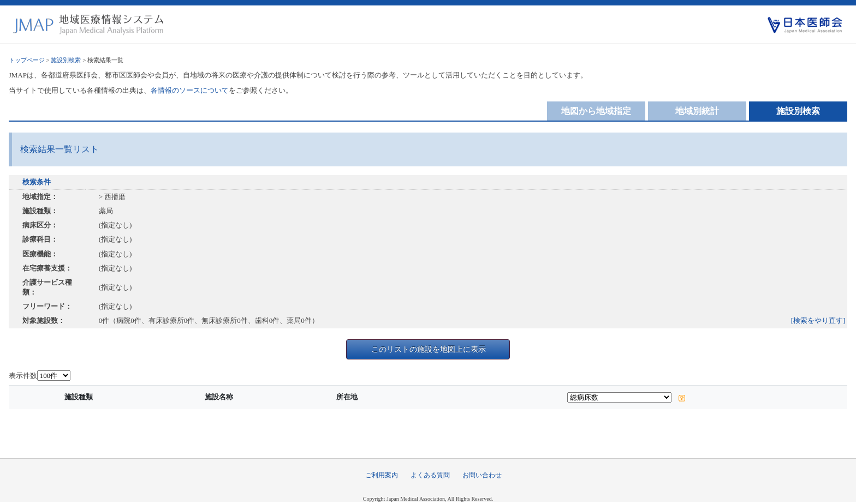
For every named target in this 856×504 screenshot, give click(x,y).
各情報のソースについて (190, 90)
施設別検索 (66, 60)
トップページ (27, 60)
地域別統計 (697, 111)
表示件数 (23, 376)
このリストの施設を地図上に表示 (429, 349)
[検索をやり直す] (818, 320)
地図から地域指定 (596, 111)
